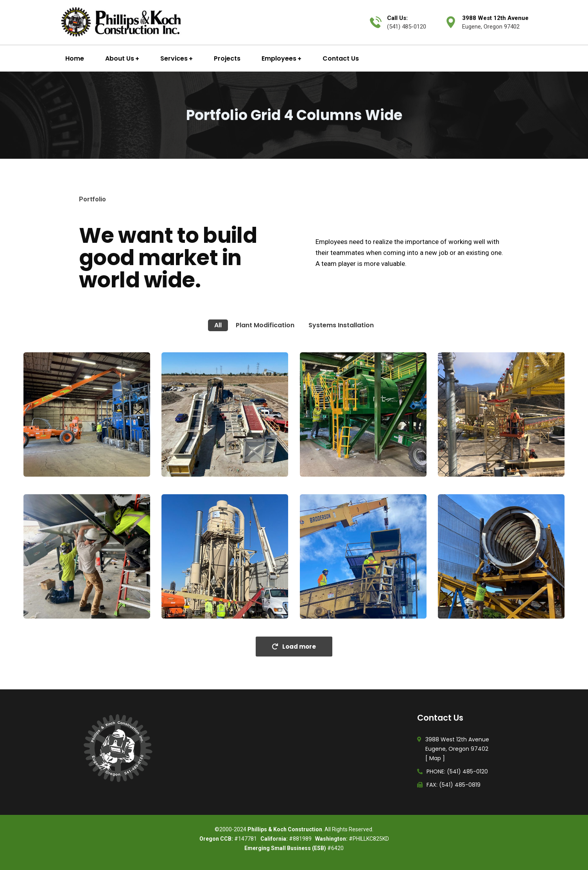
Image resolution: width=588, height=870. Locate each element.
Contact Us (341, 58)
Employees (279, 58)
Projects (227, 58)
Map (435, 758)
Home (75, 58)
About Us (120, 58)
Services (174, 58)
